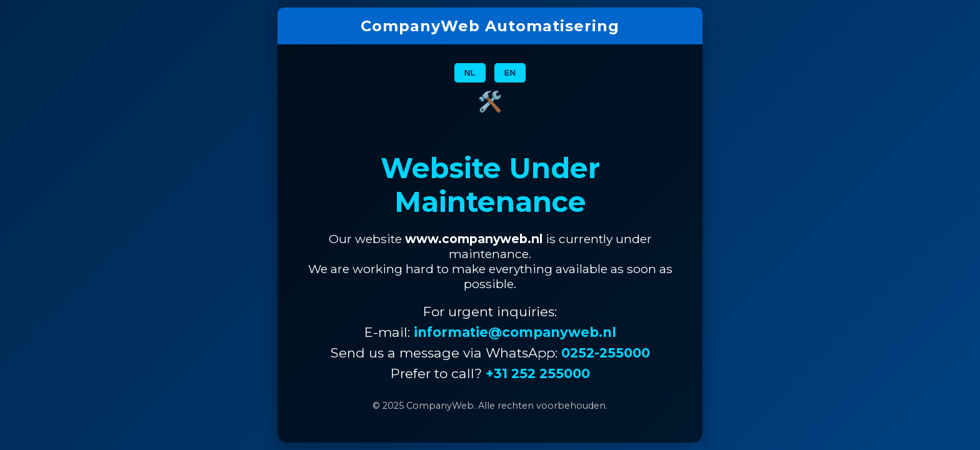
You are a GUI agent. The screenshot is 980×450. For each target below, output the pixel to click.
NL (470, 73)
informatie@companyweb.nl (515, 332)
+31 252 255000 (538, 373)
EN (510, 73)
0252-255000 (606, 353)
